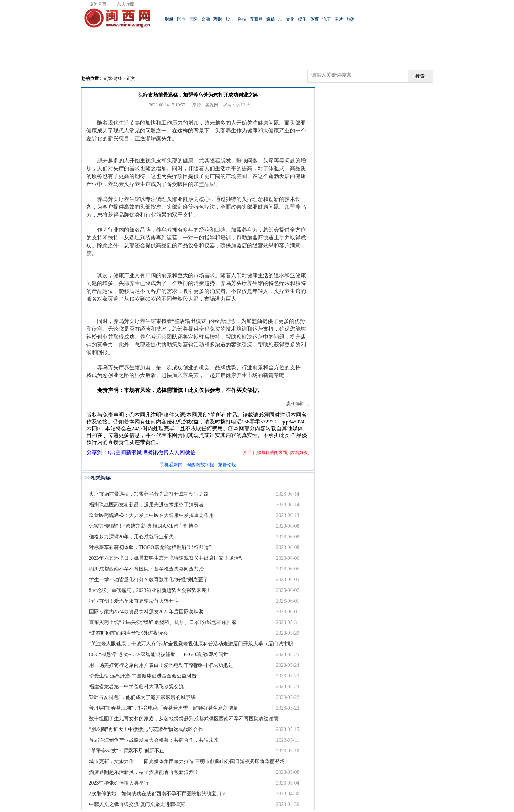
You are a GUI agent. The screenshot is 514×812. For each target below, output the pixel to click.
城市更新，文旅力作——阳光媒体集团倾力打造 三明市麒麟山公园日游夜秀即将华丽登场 (187, 762)
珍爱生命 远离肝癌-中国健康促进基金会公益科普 (143, 676)
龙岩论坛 (227, 465)
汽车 (327, 19)
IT (280, 19)
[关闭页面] (278, 452)
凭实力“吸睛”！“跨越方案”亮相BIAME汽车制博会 (144, 526)
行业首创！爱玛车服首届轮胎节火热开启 (134, 601)
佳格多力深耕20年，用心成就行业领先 (131, 537)
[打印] (248, 452)
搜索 (420, 76)
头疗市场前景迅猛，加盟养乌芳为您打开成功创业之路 (149, 494)
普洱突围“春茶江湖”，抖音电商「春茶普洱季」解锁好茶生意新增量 (163, 708)
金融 (206, 19)
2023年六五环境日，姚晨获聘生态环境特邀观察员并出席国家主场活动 (166, 558)
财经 (169, 19)
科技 (242, 19)
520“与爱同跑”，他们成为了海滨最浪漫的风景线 (142, 697)
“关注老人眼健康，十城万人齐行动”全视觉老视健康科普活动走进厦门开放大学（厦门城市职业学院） (201, 644)
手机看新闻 (171, 465)
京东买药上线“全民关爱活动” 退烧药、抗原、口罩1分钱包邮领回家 (163, 622)
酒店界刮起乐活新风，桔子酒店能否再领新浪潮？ (144, 772)
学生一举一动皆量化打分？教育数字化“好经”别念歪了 (148, 580)
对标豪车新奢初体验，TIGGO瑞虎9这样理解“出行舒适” (150, 547)
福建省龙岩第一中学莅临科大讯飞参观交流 (136, 687)
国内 (181, 19)
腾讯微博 (158, 452)
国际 (193, 19)
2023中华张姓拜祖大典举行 (119, 783)
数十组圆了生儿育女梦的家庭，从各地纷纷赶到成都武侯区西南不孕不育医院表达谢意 (184, 719)
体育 (314, 19)
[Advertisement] (257, 54)
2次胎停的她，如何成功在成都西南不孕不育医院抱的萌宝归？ (158, 794)
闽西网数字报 (200, 465)
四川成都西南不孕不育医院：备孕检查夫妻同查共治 (146, 569)
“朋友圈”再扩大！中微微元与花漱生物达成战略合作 (146, 729)
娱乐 (302, 19)
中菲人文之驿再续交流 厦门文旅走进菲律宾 (137, 804)
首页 (107, 78)
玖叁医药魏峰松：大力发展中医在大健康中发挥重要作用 (151, 515)
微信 (190, 452)
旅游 (351, 19)
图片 (339, 19)
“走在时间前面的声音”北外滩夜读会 (128, 633)
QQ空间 (117, 452)
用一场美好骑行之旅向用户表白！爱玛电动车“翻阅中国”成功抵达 (161, 665)
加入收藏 (126, 4)
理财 (218, 19)
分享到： (97, 452)
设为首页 (98, 4)
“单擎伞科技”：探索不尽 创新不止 (127, 751)
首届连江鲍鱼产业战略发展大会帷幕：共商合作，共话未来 (154, 740)
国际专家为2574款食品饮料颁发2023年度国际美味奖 (146, 612)
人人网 (177, 452)
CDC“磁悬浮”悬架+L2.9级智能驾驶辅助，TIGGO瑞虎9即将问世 (159, 654)
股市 (230, 19)
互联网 (256, 19)
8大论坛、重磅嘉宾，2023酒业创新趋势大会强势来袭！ (150, 590)
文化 (290, 19)
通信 (271, 19)
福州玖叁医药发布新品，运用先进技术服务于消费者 (146, 505)
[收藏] (261, 452)
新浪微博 (137, 452)
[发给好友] (300, 452)
